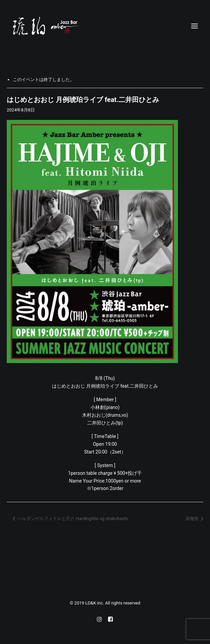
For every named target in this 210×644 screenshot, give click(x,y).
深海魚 (192, 519)
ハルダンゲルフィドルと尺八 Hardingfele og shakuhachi (72, 519)
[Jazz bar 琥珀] (105, 26)
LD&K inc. (95, 603)
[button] (194, 26)
